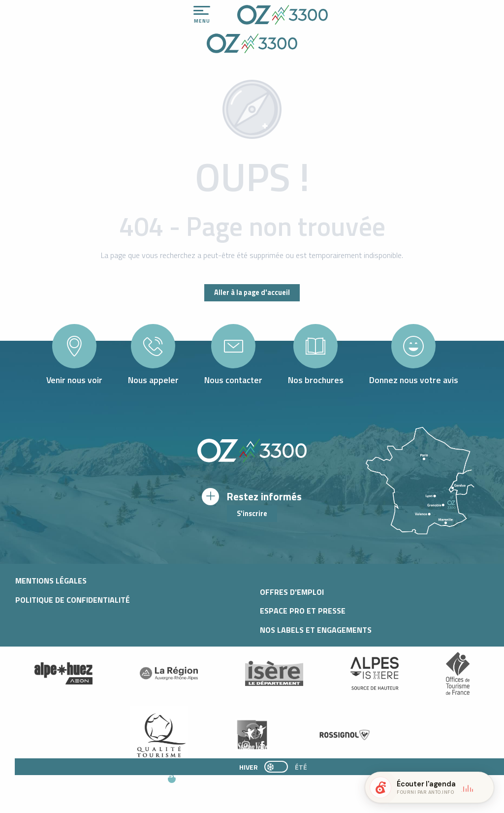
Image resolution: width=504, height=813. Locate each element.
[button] (259, 784)
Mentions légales (51, 581)
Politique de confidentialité (73, 600)
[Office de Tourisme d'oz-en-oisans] (252, 45)
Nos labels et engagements (316, 630)
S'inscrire (252, 514)
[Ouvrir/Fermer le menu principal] (202, 15)
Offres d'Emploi (292, 592)
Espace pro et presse (303, 611)
